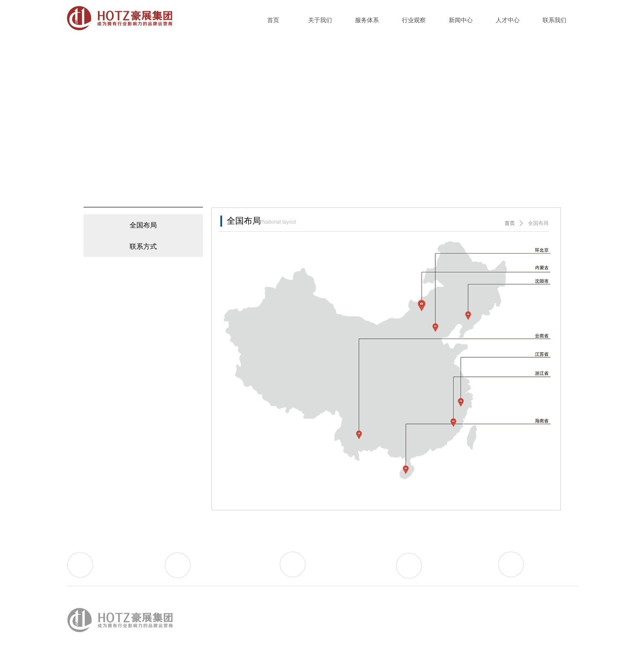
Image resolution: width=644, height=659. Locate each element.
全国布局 (538, 223)
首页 (510, 223)
